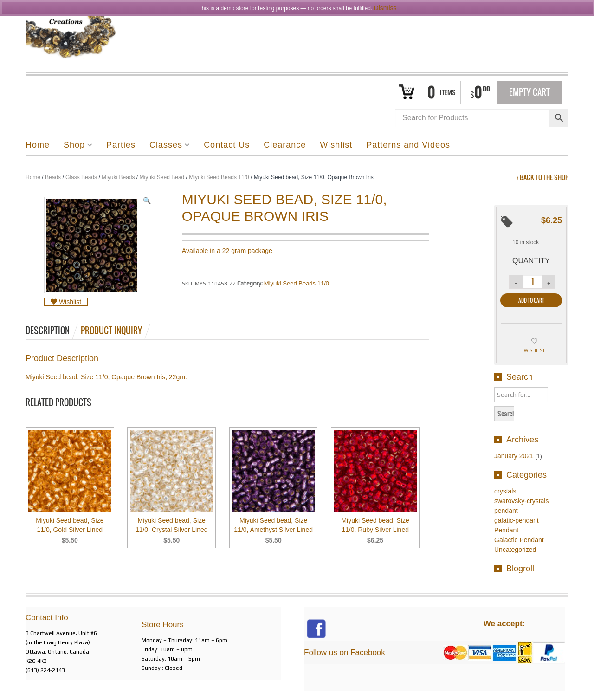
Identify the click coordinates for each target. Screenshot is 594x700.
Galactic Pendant (519, 540)
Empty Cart (529, 92)
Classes (166, 146)
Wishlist (336, 145)
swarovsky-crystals (521, 501)
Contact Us (227, 145)
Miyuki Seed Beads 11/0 (219, 177)
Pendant (506, 530)
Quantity (531, 261)
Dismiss (385, 8)
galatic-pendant (517, 520)
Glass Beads (81, 177)
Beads (53, 177)
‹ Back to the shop (542, 177)
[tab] (52, 331)
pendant (506, 511)
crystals (505, 491)
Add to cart (531, 300)
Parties (121, 145)
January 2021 (514, 456)
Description (48, 331)
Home (38, 145)
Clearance (285, 145)
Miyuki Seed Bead (162, 177)
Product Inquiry (111, 331)
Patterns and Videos (408, 145)
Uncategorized (515, 550)
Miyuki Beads (118, 177)
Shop (74, 146)
